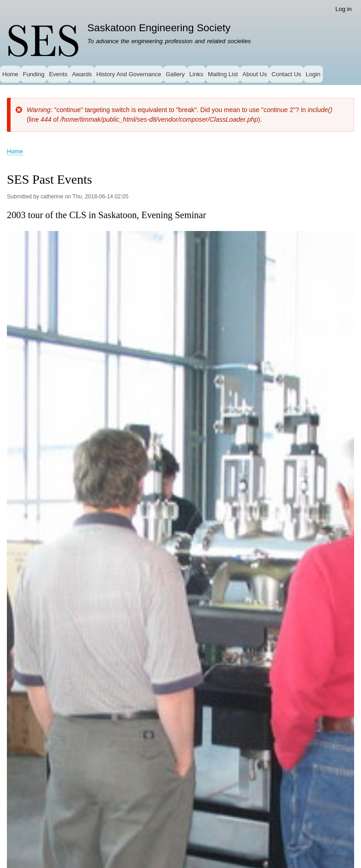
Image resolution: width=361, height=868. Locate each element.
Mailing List (223, 74)
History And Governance (129, 74)
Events (58, 74)
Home (10, 74)
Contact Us (287, 74)
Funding (34, 74)
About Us (255, 74)
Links (196, 74)
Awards (82, 74)
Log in (343, 9)
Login (313, 74)
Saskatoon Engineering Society (159, 28)
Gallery (175, 74)
